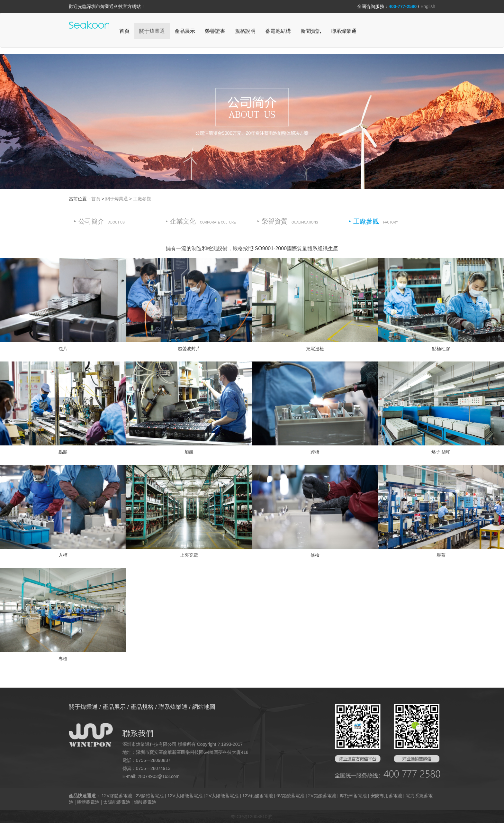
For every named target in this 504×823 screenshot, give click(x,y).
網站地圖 (204, 707)
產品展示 (185, 31)
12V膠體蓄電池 (117, 796)
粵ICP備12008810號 (251, 817)
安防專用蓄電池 (386, 796)
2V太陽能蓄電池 (222, 796)
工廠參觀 (142, 199)
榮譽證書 (215, 31)
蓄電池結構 (278, 31)
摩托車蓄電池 (353, 796)
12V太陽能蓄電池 (185, 796)
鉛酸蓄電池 (145, 802)
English (428, 6)
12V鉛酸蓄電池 (258, 796)
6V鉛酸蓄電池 (290, 796)
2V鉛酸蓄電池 (322, 796)
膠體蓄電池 (88, 802)
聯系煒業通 (344, 31)
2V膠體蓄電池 (150, 796)
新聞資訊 (311, 31)
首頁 (124, 31)
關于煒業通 (152, 31)
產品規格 (142, 707)
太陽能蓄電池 (117, 802)
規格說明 (245, 31)
